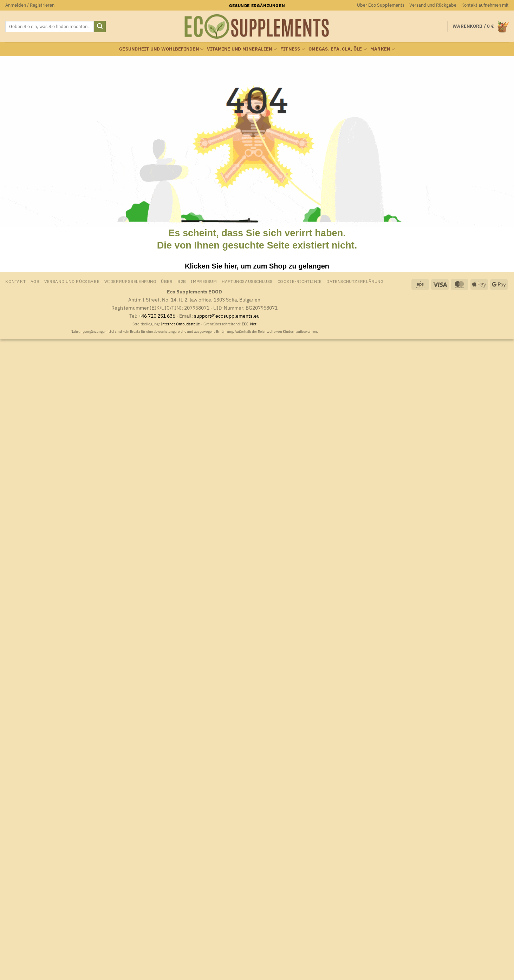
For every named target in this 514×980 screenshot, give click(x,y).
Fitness (293, 49)
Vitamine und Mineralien (242, 49)
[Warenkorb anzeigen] (481, 27)
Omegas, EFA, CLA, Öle (338, 49)
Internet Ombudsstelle (180, 324)
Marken (383, 49)
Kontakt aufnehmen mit (485, 5)
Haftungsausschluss (247, 281)
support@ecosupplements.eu (227, 316)
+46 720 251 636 (157, 316)
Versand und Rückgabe (433, 5)
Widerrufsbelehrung (130, 281)
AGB (35, 281)
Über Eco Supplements (381, 5)
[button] (30, 5)
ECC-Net (249, 324)
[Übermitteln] (100, 27)
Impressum (204, 281)
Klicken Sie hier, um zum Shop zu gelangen (257, 266)
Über (167, 281)
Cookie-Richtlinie (300, 281)
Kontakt (15, 281)
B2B (182, 281)
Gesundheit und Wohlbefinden (161, 49)
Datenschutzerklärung (355, 281)
